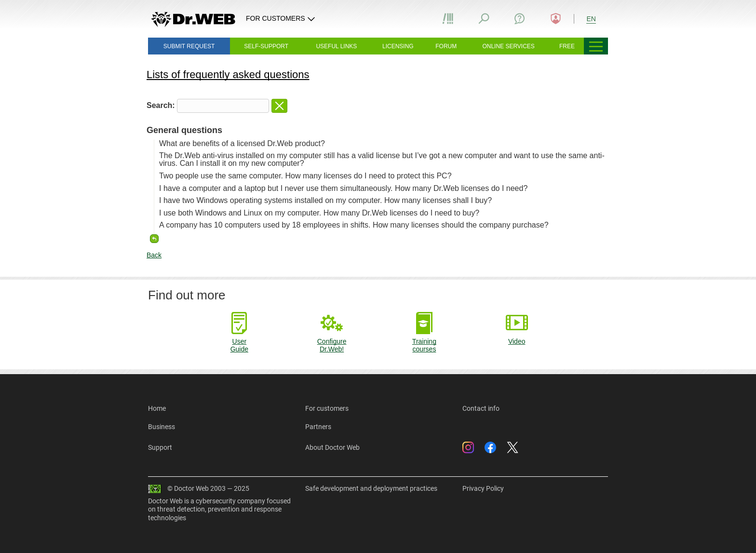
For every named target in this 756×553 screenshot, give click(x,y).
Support (160, 447)
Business (162, 427)
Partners (318, 427)
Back (154, 255)
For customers (327, 408)
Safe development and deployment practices (371, 488)
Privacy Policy (483, 488)
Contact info (481, 408)
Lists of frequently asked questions (228, 74)
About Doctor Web (332, 447)
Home (157, 408)
